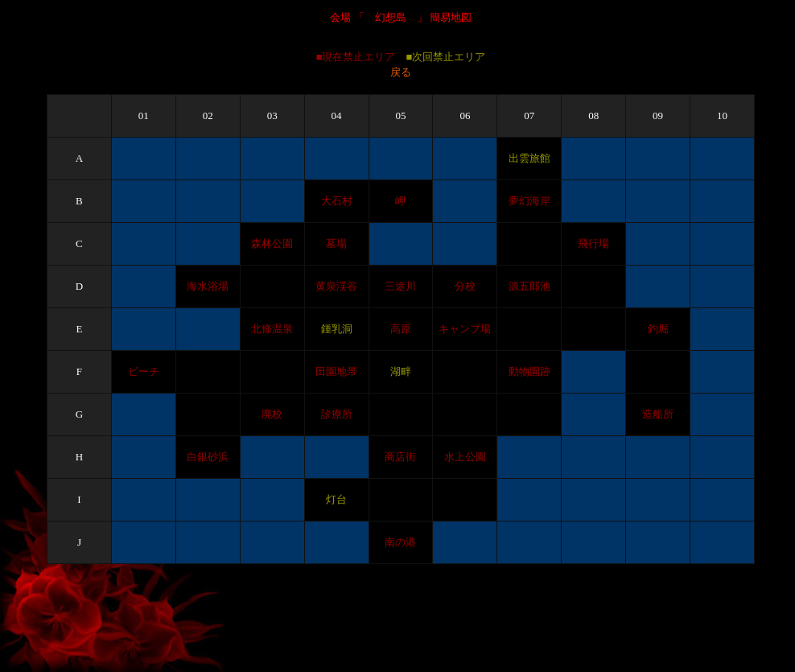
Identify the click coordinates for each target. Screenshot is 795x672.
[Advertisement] (397, 629)
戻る (401, 72)
